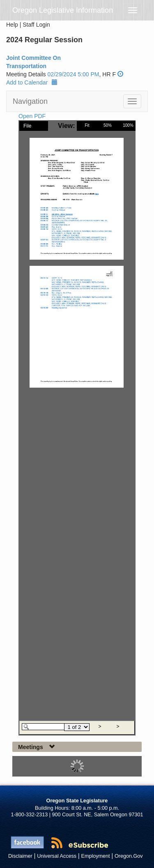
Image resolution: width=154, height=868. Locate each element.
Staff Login (36, 25)
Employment (96, 856)
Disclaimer (20, 856)
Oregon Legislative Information (63, 10)
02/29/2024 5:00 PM (73, 74)
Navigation (30, 101)
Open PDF (32, 116)
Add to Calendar (32, 82)
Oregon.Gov (129, 856)
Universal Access (57, 856)
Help (12, 25)
